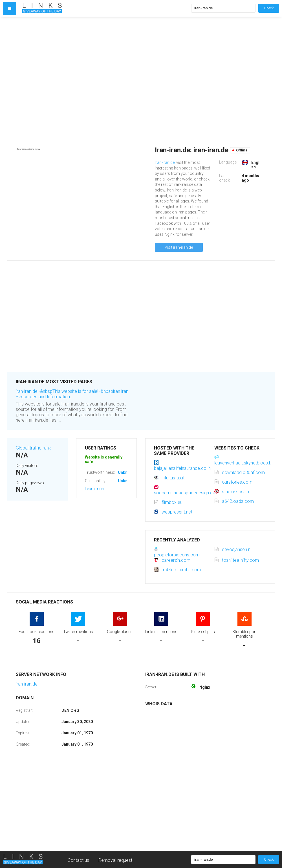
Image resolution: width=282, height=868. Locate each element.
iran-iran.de (27, 684)
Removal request (115, 860)
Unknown (126, 472)
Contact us (78, 860)
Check (269, 8)
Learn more (95, 489)
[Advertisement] (57, 78)
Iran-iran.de (165, 162)
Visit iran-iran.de (179, 247)
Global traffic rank (33, 448)
